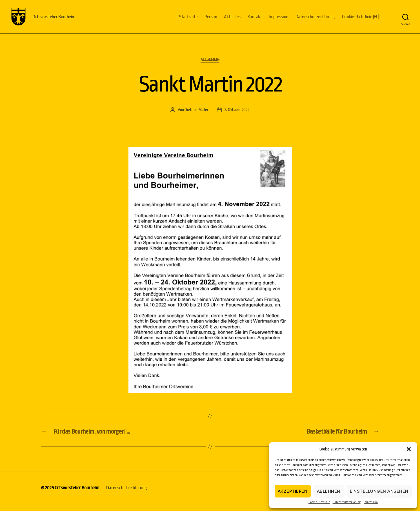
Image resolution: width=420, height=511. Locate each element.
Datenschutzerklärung (347, 502)
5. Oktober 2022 (237, 117)
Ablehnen (329, 491)
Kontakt (255, 20)
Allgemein (210, 67)
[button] (409, 449)
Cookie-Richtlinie (319, 502)
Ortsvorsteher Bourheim (77, 495)
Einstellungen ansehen (379, 491)
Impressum (371, 502)
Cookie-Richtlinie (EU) (361, 20)
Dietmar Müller (196, 117)
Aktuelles (232, 20)
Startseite (188, 20)
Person (211, 20)
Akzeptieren (293, 491)
